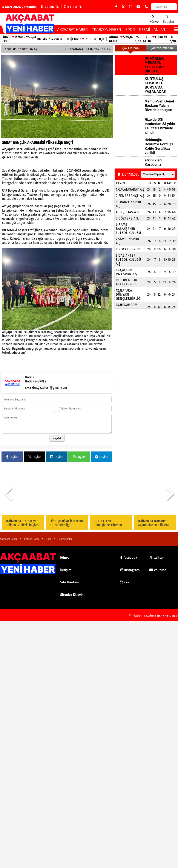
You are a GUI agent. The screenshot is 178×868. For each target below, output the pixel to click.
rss (125, 582)
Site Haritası (69, 582)
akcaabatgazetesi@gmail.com (46, 387)
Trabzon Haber (107, 29)
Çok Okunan (130, 48)
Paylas (12, 457)
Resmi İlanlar (152, 29)
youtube (158, 570)
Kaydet (57, 438)
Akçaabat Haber (72, 29)
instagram (130, 570)
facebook (129, 557)
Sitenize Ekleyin (72, 594)
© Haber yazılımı (153, 615)
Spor (130, 29)
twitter (157, 557)
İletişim (66, 570)
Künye (65, 557)
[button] (9, 494)
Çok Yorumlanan (162, 48)
